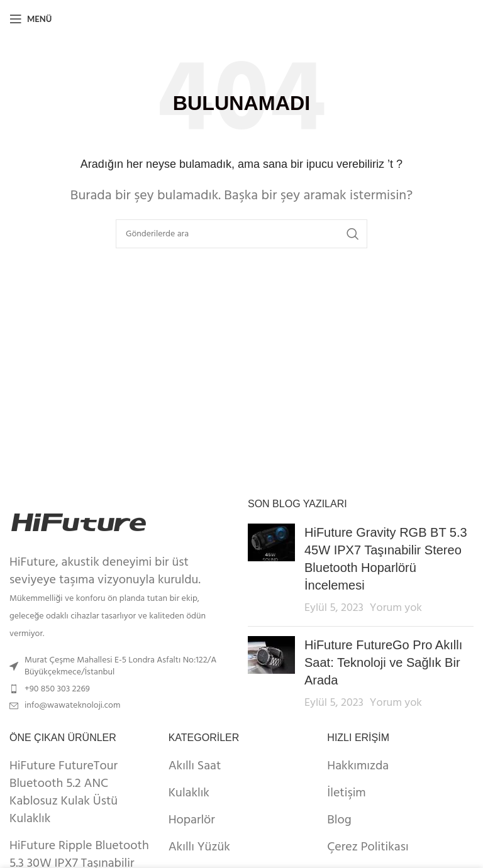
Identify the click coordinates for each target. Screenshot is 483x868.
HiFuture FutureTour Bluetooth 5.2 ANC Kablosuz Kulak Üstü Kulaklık (64, 793)
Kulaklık (189, 793)
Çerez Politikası (368, 847)
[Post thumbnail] (271, 570)
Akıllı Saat (195, 766)
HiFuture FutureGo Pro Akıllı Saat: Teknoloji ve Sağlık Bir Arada (383, 662)
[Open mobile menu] (31, 19)
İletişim (346, 793)
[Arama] (241, 234)
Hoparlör (192, 820)
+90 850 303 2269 (57, 689)
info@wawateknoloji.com (72, 706)
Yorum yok (396, 608)
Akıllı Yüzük (199, 847)
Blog (339, 820)
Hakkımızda (358, 766)
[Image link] (79, 522)
